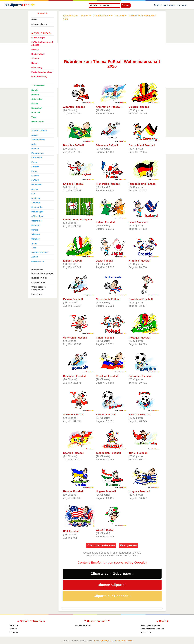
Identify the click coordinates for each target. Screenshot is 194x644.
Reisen (35, 63)
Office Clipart (38, 216)
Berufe (35, 104)
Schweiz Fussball (74, 415)
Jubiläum (36, 203)
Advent (35, 135)
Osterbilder (37, 221)
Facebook (14, 625)
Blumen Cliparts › (112, 585)
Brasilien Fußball (74, 145)
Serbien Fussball (106, 415)
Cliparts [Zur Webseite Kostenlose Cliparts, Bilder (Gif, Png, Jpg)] (21, 5)
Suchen (126, 5)
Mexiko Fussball (73, 299)
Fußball (35, 49)
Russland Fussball (107, 376)
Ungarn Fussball (106, 491)
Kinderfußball (38, 54)
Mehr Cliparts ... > (38, 262)
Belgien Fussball (139, 107)
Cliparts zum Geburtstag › (112, 574)
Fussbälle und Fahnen (142, 184)
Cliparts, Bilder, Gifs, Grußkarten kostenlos (113, 641)
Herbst (35, 189)
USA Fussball (71, 531)
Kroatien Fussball (139, 261)
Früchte (35, 176)
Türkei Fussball (138, 453)
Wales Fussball (105, 530)
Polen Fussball (105, 338)
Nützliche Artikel (39, 278)
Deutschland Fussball (142, 145)
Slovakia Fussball (139, 415)
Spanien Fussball (74, 453)
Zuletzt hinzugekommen (101, 545)
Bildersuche (37, 270)
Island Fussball (138, 222)
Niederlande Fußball (108, 299)
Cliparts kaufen (39, 282)
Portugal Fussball (139, 338)
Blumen (35, 149)
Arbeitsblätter (38, 140)
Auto (34, 144)
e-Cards (35, 167)
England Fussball (74, 184)
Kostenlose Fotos (83, 625)
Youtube (13, 629)
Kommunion (37, 207)
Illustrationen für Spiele (78, 220)
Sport (34, 243)
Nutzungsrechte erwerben (152, 629)
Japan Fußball (104, 261)
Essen (34, 162)
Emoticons (37, 158)
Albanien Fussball (74, 107)
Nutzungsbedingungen (42, 273)
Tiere (34, 117)
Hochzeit (36, 113)
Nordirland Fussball (141, 299)
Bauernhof (37, 108)
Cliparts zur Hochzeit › (112, 596)
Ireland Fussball (106, 222)
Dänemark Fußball (107, 145)
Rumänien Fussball (75, 376)
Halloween (36, 185)
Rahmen (35, 95)
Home (34, 20)
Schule (35, 90)
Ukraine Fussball (73, 491)
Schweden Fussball (140, 376)
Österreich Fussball (75, 338)
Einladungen (38, 153)
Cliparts (158, 6)
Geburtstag (37, 68)
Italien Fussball (72, 261)
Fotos (34, 171)
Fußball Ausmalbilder (42, 72)
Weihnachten (38, 122)
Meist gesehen (128, 545)
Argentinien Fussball (109, 107)
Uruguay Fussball (139, 491)
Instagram (14, 632)
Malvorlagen (169, 6)
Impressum (37, 294)
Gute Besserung (39, 77)
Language (182, 6)
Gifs (33, 194)
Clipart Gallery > (39, 24)
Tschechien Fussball (108, 453)
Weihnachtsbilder (40, 252)
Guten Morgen (38, 38)
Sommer (35, 59)
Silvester (36, 234)
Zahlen (35, 257)
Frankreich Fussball (108, 184)
